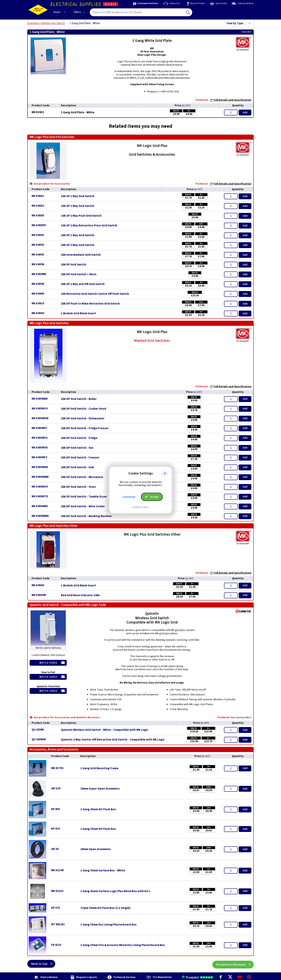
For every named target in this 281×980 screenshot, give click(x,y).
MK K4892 (38, 245)
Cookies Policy (140, 507)
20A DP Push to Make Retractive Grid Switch (90, 304)
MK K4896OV (40, 487)
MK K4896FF (39, 428)
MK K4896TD (40, 496)
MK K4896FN (40, 448)
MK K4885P (39, 225)
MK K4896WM (40, 516)
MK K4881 (38, 196)
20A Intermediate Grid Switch (81, 255)
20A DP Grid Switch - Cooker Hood (84, 409)
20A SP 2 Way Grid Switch (78, 245)
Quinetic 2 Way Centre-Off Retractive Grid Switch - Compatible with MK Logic (113, 740)
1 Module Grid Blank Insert (78, 314)
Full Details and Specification (230, 100)
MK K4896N (39, 274)
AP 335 (56, 908)
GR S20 (56, 788)
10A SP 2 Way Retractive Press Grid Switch (89, 226)
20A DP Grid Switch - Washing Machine (86, 516)
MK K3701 (57, 768)
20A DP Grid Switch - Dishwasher (83, 419)
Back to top (43, 964)
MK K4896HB (40, 467)
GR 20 (55, 849)
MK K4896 (38, 264)
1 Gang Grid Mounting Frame (99, 768)
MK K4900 (38, 294)
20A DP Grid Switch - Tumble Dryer (84, 497)
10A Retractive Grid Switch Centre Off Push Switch (95, 294)
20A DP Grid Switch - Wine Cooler (83, 507)
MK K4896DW (40, 418)
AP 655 (56, 809)
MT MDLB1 (58, 924)
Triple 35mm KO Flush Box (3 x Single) (105, 908)
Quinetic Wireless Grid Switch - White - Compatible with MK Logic (104, 730)
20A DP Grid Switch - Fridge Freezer (85, 428)
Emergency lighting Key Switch (46, 23)
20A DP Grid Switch (74, 265)
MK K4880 (38, 313)
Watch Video (48, 663)
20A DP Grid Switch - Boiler (79, 399)
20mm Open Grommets (96, 849)
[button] (165, 473)
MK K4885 (38, 216)
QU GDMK (38, 730)
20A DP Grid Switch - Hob (77, 467)
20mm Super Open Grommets (100, 789)
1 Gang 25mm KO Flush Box (98, 809)
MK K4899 (38, 284)
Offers (79, 12)
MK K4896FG (40, 438)
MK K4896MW (40, 477)
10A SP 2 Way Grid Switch (78, 206)
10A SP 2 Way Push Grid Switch (81, 216)
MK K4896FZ (40, 457)
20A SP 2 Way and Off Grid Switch (83, 284)
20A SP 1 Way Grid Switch (78, 235)
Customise (129, 497)
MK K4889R (39, 595)
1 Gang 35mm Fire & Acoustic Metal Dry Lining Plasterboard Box (123, 945)
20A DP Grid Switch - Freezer (80, 458)
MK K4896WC (40, 506)
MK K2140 (57, 870)
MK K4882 (38, 206)
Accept (152, 497)
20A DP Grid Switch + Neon (79, 274)
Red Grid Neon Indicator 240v (80, 595)
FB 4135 (56, 945)
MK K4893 (38, 255)
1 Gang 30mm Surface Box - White (103, 871)
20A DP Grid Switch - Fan (77, 448)
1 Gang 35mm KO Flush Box (98, 829)
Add (245, 113)
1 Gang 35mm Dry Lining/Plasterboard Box (108, 925)
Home (57, 12)
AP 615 (56, 829)
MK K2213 (57, 891)
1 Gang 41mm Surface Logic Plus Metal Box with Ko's (115, 891)
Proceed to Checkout (235, 964)
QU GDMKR (39, 739)
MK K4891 (38, 235)
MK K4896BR (40, 399)
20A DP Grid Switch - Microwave (82, 477)
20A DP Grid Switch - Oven (78, 487)
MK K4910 (38, 303)
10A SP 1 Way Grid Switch (78, 196)
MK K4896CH (40, 409)
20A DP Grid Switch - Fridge (79, 438)
